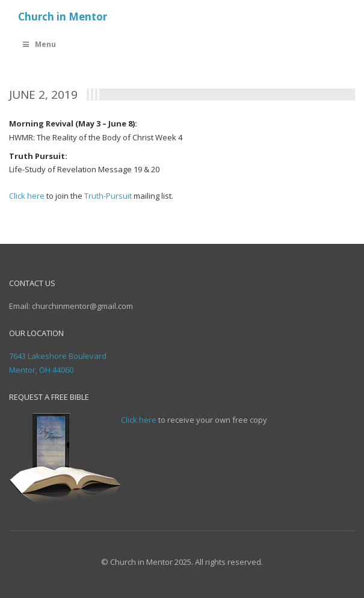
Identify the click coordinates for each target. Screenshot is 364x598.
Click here (27, 196)
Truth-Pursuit (108, 196)
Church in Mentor (63, 17)
